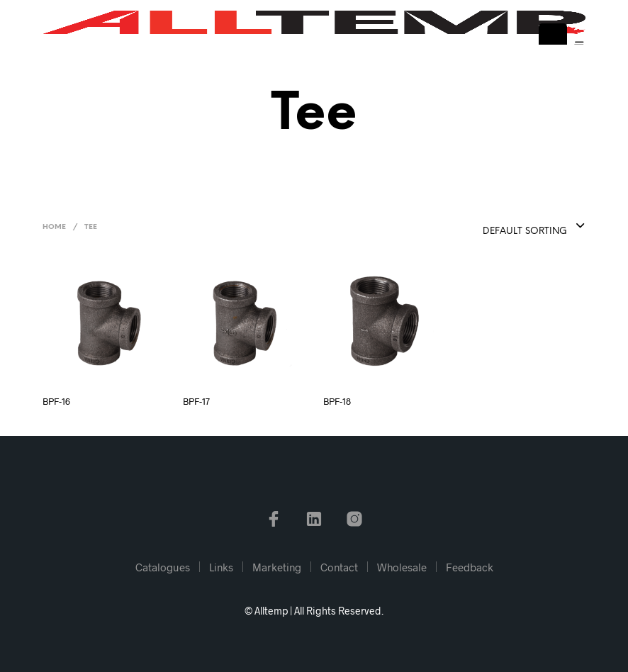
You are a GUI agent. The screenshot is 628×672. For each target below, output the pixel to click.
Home (54, 227)
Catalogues (163, 567)
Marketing (277, 567)
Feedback (470, 567)
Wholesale (402, 567)
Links (221, 567)
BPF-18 (337, 401)
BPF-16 (56, 401)
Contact (339, 567)
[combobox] (499, 227)
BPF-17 (196, 401)
